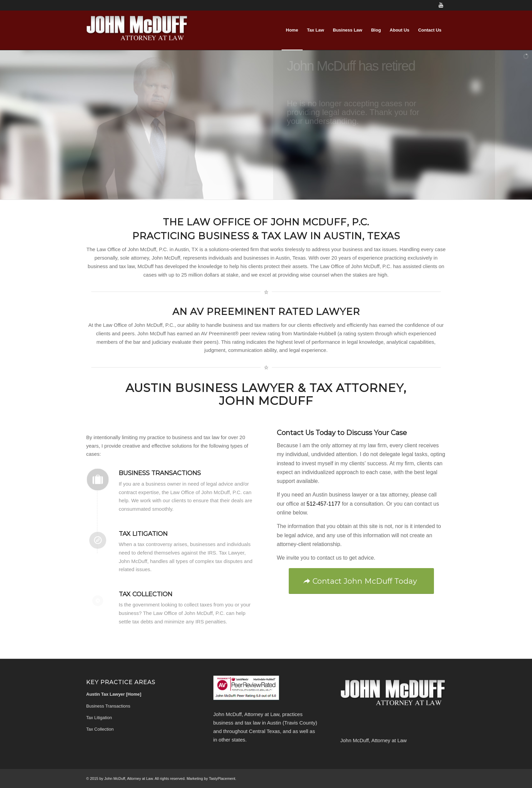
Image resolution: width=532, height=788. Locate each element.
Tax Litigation (143, 534)
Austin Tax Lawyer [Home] (114, 694)
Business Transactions (160, 473)
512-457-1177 (324, 504)
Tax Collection (146, 594)
